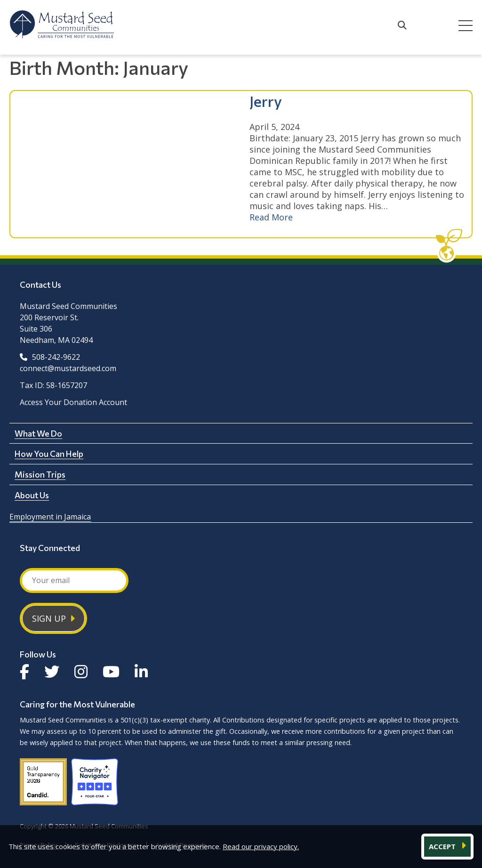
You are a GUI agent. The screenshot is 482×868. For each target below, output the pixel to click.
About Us (32, 495)
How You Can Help (49, 454)
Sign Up (49, 618)
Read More (271, 217)
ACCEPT (443, 846)
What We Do (38, 433)
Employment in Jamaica (50, 517)
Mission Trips (40, 474)
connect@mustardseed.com (68, 368)
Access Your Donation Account (73, 402)
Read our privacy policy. (261, 846)
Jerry (266, 101)
